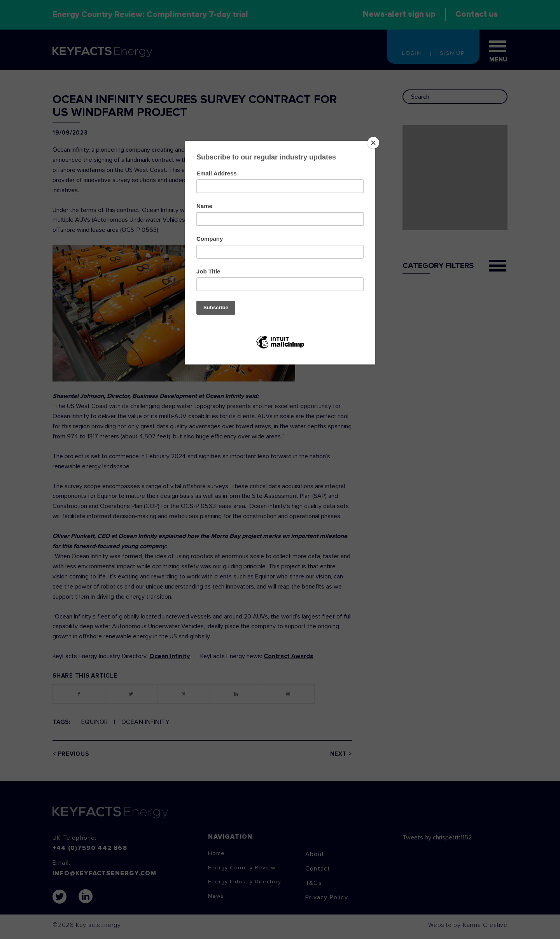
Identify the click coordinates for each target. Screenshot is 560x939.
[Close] (373, 143)
